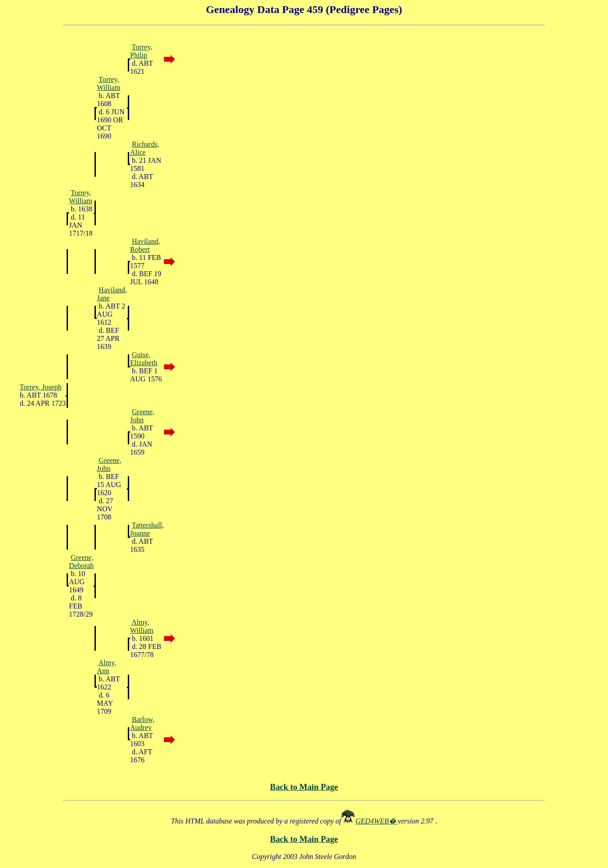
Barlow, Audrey (142, 723)
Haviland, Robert (145, 245)
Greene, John (142, 416)
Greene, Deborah (81, 562)
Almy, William (142, 626)
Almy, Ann (106, 667)
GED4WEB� (377, 821)
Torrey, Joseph (41, 387)
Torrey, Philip (141, 51)
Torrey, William (108, 83)
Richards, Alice (145, 148)
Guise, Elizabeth (144, 359)
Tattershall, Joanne (147, 529)
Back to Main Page (304, 787)
